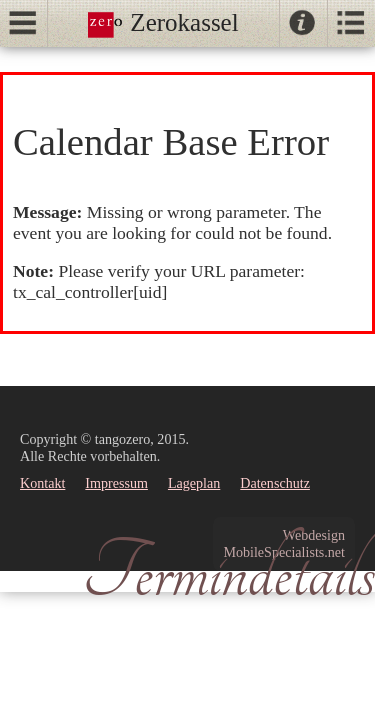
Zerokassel (163, 22)
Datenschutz (275, 483)
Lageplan (194, 483)
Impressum (116, 483)
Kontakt (42, 483)
